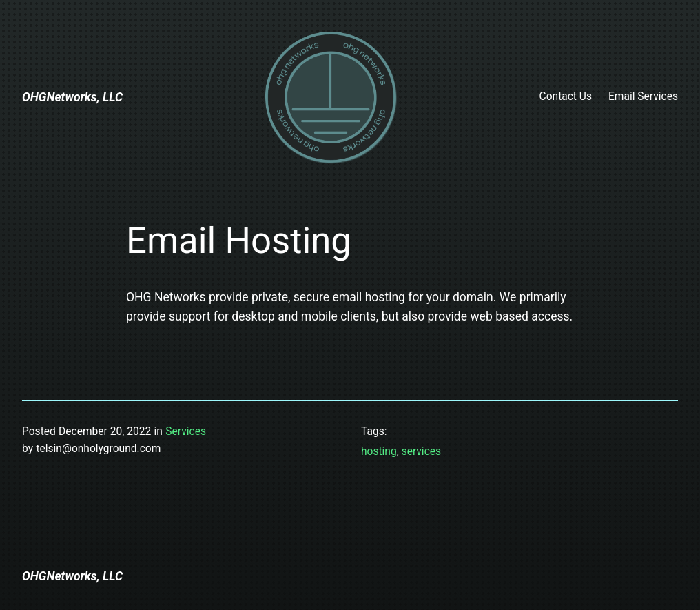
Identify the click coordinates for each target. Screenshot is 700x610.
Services (186, 431)
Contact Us (566, 96)
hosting (379, 451)
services (421, 451)
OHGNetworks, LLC (72, 97)
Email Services (643, 96)
